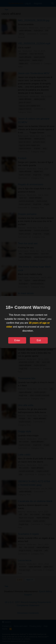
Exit (39, 340)
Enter (17, 340)
